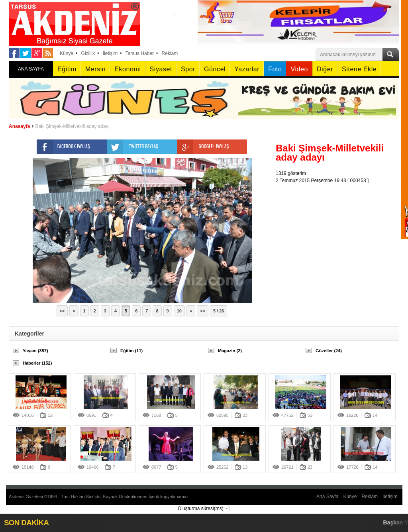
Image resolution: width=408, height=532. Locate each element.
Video (299, 69)
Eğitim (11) (131, 351)
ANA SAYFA (31, 69)
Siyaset (161, 69)
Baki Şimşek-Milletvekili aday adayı (72, 126)
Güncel (215, 69)
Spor (188, 69)
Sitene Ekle (359, 69)
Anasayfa (19, 126)
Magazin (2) (230, 351)
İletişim (110, 53)
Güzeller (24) (329, 351)
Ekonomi (127, 69)
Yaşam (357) (35, 351)
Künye (67, 53)
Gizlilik (88, 53)
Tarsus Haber (140, 53)
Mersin (95, 69)
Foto (275, 69)
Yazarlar (247, 69)
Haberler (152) (37, 363)
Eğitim (67, 69)
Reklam (170, 53)
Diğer (325, 69)
